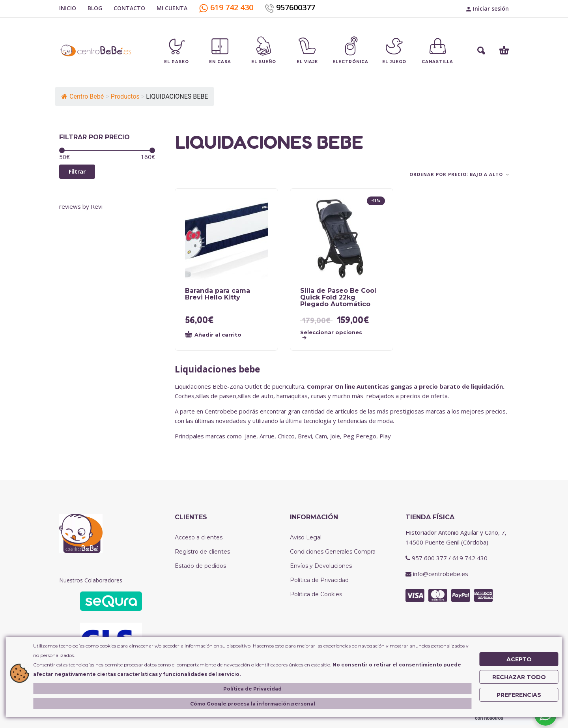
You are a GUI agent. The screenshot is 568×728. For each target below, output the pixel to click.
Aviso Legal (306, 537)
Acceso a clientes (199, 537)
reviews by (81, 206)
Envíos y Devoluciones (321, 566)
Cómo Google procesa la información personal (253, 704)
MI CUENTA (172, 8)
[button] (481, 51)
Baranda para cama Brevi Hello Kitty (218, 294)
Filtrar (77, 171)
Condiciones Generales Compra (333, 552)
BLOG (95, 8)
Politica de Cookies (316, 594)
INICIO (68, 8)
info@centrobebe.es (441, 574)
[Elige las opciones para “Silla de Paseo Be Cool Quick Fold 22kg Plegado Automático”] (334, 335)
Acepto (519, 659)
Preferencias (519, 695)
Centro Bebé (83, 96)
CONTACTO (129, 8)
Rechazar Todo (519, 677)
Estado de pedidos (200, 566)
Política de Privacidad (319, 580)
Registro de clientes (202, 552)
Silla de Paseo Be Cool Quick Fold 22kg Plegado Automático (338, 297)
